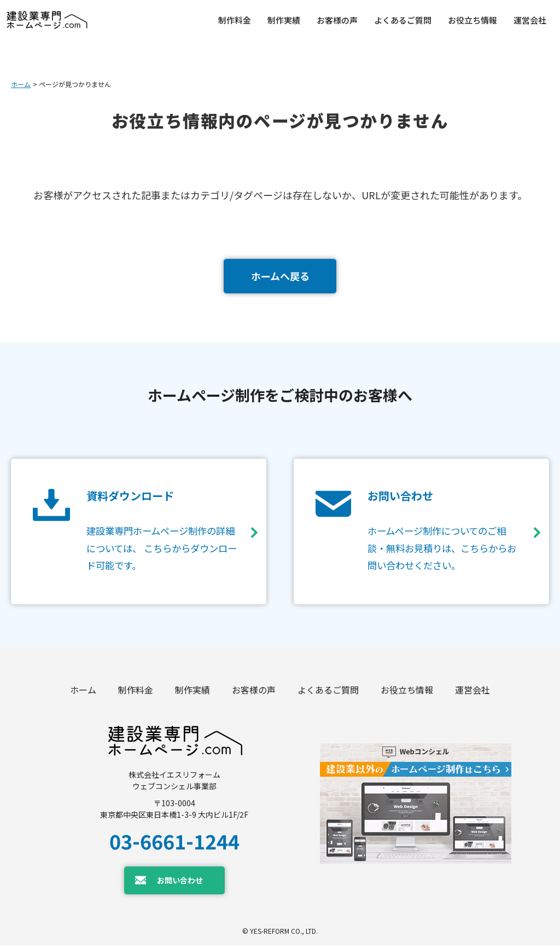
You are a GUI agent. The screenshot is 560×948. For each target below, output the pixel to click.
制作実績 (192, 692)
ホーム (21, 84)
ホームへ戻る (280, 276)
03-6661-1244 (174, 843)
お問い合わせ (180, 882)
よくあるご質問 (328, 692)
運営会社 (472, 692)
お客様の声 (254, 692)
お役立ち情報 (407, 692)
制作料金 (136, 692)
